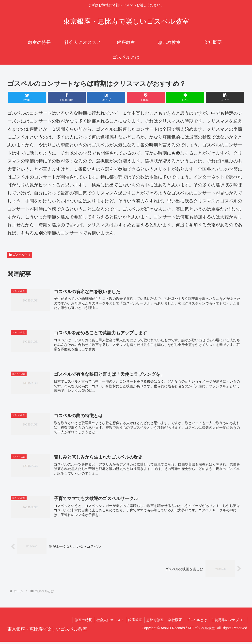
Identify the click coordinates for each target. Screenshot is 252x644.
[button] (225, 97)
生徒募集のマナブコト (228, 622)
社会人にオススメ (106, 622)
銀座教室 (132, 622)
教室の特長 (78, 622)
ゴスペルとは (20, 255)
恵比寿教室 (152, 622)
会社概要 (173, 622)
